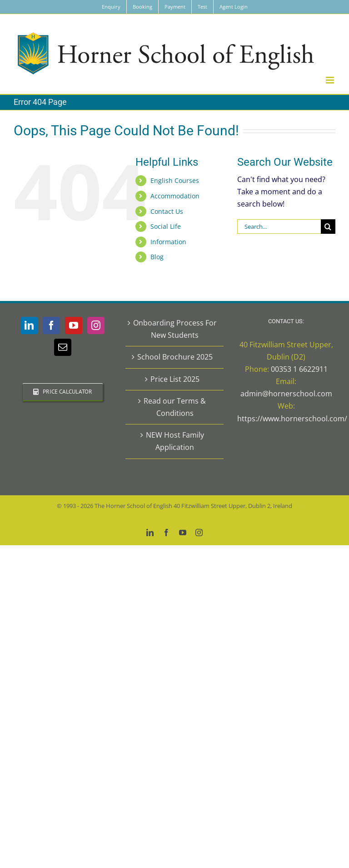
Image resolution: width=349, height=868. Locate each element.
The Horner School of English (133, 506)
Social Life (166, 226)
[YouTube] (74, 325)
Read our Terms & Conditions (175, 407)
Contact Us (167, 211)
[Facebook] (51, 325)
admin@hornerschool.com (286, 394)
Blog (157, 257)
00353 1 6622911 (299, 369)
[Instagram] (96, 325)
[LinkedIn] (29, 325)
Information (168, 242)
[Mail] (63, 347)
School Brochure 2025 (175, 357)
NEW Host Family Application (175, 441)
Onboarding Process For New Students (175, 329)
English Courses (175, 180)
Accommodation (175, 196)
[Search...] (279, 227)
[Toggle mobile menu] (331, 80)
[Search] (328, 227)
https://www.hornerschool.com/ (292, 419)
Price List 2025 (175, 379)
